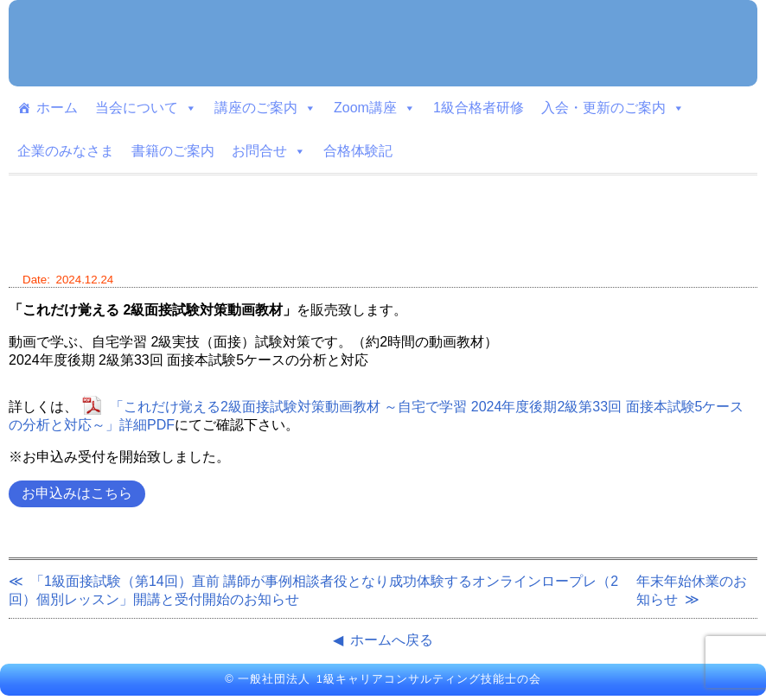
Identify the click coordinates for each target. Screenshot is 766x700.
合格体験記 (358, 151)
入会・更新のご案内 (613, 108)
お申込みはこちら (77, 493)
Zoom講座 (375, 108)
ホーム (57, 108)
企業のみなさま (66, 151)
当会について (146, 108)
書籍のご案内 (173, 151)
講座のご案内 (265, 108)
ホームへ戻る (392, 640)
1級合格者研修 (479, 108)
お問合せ (269, 151)
